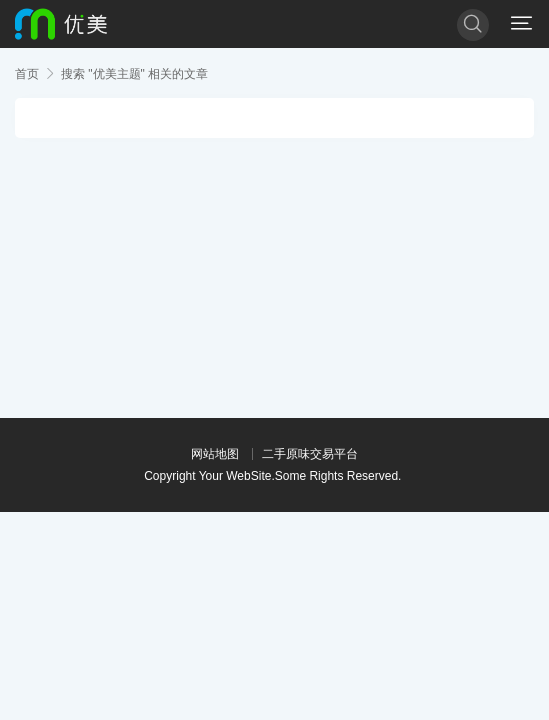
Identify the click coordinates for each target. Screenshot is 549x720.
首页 (27, 74)
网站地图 (215, 454)
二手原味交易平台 (310, 454)
